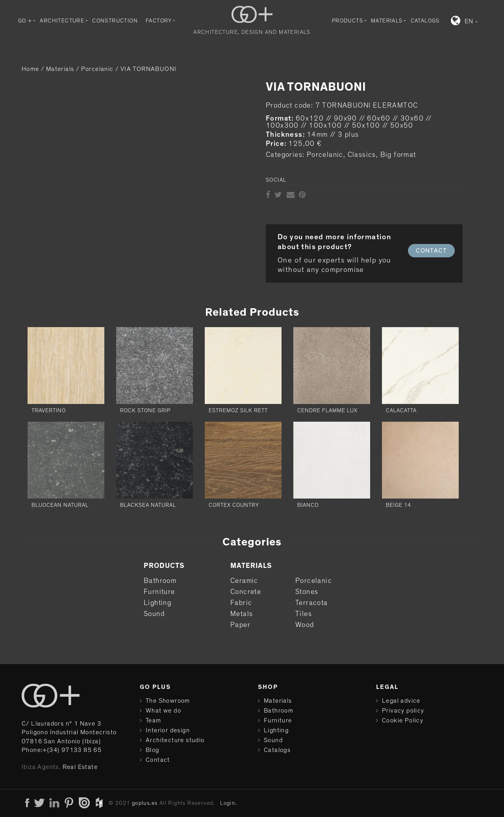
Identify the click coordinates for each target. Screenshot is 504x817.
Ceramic (244, 581)
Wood (305, 625)
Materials (387, 21)
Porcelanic (97, 69)
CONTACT (431, 251)
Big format (398, 155)
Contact (158, 760)
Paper (240, 625)
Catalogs (425, 21)
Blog (153, 750)
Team (154, 720)
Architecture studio (175, 740)
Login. (228, 803)
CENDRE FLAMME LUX (327, 411)
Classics (362, 155)
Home (31, 69)
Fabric (241, 603)
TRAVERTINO (49, 411)
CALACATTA (401, 411)
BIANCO (308, 505)
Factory (159, 21)
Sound (154, 614)
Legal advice (401, 701)
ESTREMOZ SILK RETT (238, 411)
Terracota (312, 603)
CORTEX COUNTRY (234, 505)
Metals (242, 614)
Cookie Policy (403, 720)
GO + (25, 21)
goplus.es (145, 803)
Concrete (246, 592)
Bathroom (160, 581)
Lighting (157, 603)
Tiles (304, 614)
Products (347, 21)
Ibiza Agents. (41, 767)
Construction (115, 21)
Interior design (168, 730)
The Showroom (168, 701)
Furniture (159, 592)
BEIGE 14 (398, 505)
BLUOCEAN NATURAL (60, 505)
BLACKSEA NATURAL (148, 505)
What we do (163, 711)
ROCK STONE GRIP (145, 411)
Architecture (62, 21)
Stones (307, 592)
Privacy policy (403, 711)
